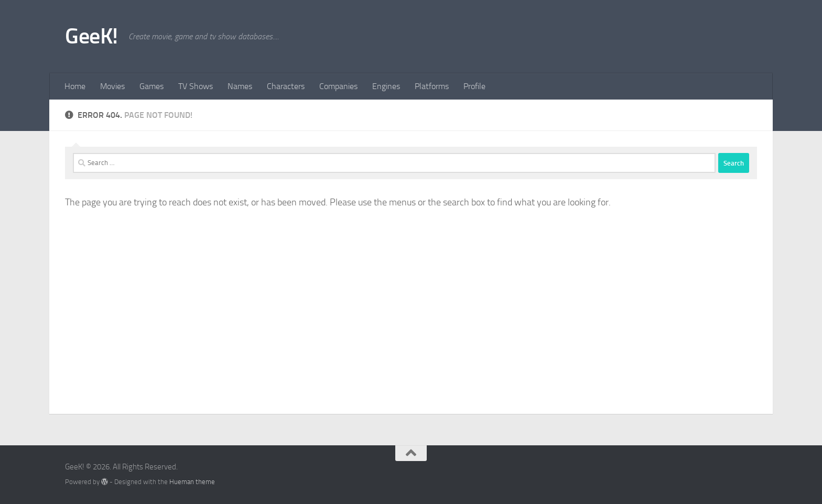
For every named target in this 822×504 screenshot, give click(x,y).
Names (240, 86)
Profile (474, 86)
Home (75, 86)
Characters (286, 86)
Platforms (432, 86)
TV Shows (196, 86)
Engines (386, 86)
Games (152, 86)
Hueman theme (192, 482)
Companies (338, 86)
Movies (112, 86)
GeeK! (91, 36)
